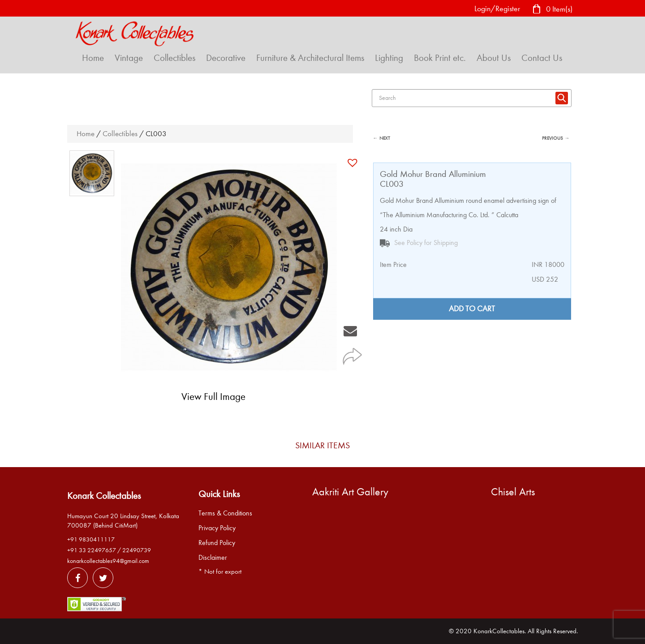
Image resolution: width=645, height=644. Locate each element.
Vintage (129, 58)
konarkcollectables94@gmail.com (108, 561)
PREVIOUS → (556, 138)
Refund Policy (217, 543)
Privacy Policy (217, 528)
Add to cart (472, 309)
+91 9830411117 (91, 539)
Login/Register (497, 9)
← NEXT (382, 138)
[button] (354, 163)
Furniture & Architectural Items (310, 58)
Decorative (226, 58)
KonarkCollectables (499, 631)
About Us (494, 58)
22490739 (137, 550)
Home (93, 58)
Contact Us (542, 58)
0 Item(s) (552, 10)
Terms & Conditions (225, 513)
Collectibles (174, 58)
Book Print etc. (440, 58)
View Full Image (213, 397)
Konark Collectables (104, 496)
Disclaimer (213, 558)
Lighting (389, 58)
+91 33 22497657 (92, 550)
